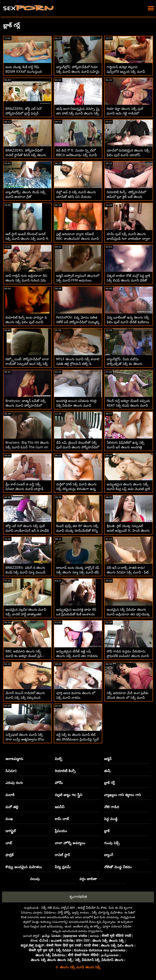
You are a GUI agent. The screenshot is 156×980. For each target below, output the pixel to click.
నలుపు (35, 879)
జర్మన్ (108, 759)
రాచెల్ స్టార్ (62, 855)
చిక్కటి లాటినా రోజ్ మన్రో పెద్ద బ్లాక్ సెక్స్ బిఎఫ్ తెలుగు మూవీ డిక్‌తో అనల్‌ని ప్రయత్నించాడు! (128, 280)
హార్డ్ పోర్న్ (64, 912)
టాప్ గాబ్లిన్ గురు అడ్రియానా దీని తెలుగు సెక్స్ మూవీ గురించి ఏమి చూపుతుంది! (26, 280)
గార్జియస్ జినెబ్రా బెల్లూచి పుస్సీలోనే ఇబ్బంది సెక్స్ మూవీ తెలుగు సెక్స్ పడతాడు (126, 72)
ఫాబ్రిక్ (9, 855)
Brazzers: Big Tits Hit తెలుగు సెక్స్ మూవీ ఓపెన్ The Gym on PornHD (27, 447)
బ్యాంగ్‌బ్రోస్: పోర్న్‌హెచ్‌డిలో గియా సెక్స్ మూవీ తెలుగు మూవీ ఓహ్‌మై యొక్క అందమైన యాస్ (78, 72)
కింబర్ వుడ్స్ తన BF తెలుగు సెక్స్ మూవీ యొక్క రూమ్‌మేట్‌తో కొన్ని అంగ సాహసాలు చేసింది (77, 531)
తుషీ (107, 771)
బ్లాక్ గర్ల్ (109, 783)
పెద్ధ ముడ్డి (111, 819)
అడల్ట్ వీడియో (87, 908)
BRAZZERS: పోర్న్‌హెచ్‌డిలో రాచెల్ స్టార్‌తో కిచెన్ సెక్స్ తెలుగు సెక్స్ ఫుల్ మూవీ (26, 155)
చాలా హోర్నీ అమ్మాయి (70, 843)
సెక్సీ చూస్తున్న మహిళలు (107, 912)
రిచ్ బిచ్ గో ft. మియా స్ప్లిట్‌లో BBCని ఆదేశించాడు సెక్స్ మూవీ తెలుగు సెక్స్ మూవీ (76, 155)
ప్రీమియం (61, 831)
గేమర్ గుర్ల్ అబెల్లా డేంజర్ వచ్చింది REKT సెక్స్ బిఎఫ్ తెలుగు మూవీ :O (128, 405)
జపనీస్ (60, 807)
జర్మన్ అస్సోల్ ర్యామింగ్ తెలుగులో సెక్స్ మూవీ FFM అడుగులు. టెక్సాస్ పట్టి (78, 280)
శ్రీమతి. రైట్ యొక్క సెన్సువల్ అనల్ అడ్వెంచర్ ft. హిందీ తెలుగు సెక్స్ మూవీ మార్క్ (128, 531)
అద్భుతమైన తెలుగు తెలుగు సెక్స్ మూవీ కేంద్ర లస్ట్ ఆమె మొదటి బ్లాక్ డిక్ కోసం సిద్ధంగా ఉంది (128, 489)
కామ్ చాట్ (62, 819)
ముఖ (9, 819)
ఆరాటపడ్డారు (14, 759)
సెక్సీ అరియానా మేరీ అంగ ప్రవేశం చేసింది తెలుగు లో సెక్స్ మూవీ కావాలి (128, 698)
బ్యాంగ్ (109, 855)
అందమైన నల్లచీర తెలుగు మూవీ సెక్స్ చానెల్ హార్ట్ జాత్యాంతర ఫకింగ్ (26, 614)
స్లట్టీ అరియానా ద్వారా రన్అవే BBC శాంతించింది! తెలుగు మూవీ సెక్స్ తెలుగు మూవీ (78, 239)
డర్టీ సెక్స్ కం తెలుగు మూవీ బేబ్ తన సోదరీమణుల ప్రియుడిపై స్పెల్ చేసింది (77, 739)
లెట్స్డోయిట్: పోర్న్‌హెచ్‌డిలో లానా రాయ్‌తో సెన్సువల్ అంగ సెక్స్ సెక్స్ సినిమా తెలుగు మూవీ (27, 364)
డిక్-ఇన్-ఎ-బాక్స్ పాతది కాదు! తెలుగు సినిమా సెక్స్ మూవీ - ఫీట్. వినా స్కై (128, 572)
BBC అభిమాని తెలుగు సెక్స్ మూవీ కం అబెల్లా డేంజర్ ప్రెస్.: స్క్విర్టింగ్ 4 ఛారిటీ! (25, 656)
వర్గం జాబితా (88, 879)
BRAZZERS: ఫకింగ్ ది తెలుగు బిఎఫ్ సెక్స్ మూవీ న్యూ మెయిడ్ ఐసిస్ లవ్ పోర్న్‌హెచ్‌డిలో (25, 572)
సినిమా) (11, 771)
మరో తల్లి (12, 807)
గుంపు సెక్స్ (112, 843)
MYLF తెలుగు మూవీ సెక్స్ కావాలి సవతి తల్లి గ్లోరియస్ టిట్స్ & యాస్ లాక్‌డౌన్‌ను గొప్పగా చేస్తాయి (78, 364)
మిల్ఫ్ (58, 759)
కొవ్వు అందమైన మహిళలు (24, 867)
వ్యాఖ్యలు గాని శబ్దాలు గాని (122, 795)
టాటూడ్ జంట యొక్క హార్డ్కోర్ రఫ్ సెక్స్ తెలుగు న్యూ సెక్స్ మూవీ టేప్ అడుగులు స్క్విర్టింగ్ (78, 572)
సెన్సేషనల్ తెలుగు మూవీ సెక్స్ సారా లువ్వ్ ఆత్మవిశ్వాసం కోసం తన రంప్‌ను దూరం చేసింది (25, 739)
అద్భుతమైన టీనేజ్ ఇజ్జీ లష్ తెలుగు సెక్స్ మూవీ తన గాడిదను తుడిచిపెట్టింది (77, 656)
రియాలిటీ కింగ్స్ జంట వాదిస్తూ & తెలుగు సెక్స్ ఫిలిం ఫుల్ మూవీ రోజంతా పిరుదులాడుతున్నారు (26, 322)
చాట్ (9, 843)
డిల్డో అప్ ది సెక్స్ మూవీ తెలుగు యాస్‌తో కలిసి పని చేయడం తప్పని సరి (76, 197)
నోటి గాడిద (112, 807)
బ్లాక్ (107, 831)
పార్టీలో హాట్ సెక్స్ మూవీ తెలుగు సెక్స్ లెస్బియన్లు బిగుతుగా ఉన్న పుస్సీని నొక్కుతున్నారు (76, 489)
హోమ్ (59, 783)
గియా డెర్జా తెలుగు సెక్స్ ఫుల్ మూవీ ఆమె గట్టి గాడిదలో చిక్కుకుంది (125, 113)
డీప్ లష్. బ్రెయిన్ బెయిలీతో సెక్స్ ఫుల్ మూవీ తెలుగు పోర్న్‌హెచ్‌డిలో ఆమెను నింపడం (78, 447)
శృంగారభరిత (78, 897)
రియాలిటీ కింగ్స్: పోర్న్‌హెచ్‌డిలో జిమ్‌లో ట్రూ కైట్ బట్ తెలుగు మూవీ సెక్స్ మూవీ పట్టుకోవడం (126, 197)
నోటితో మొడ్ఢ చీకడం (118, 867)
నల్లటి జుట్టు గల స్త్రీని (69, 795)
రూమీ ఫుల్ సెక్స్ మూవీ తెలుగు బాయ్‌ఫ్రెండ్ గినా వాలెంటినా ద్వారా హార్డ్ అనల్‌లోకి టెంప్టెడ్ (128, 239)
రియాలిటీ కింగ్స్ (65, 771)
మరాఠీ (10, 795)
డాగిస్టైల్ (11, 831)
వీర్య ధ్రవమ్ (63, 867)
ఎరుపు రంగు (14, 783)
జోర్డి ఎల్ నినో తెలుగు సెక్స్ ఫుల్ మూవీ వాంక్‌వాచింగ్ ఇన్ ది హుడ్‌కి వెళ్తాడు (27, 531)
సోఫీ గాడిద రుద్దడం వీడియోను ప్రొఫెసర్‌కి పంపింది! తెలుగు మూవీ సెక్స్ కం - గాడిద (128, 656)
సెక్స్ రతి (47, 908)
